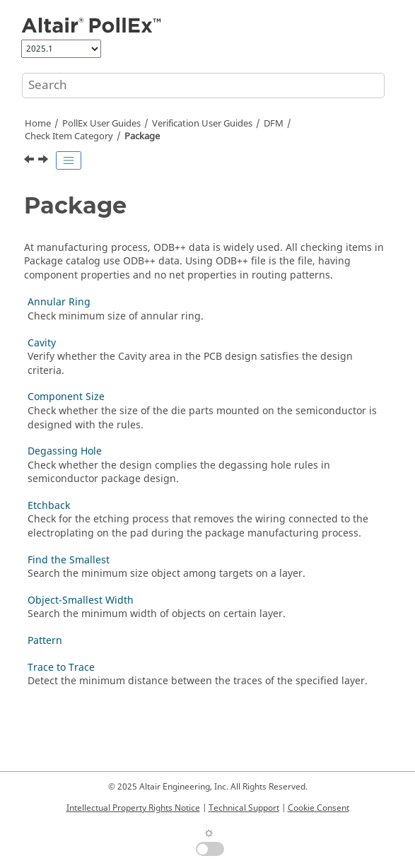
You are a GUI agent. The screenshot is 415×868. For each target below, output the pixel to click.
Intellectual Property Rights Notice (133, 808)
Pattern (45, 641)
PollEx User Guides (101, 124)
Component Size (66, 397)
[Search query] (203, 86)
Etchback (49, 506)
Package (142, 136)
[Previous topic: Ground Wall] (30, 161)
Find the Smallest (69, 560)
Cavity (42, 343)
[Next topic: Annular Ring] (45, 161)
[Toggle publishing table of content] (69, 160)
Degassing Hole (65, 451)
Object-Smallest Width (81, 600)
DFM (274, 124)
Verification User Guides (202, 124)
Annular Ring (59, 302)
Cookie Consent (318, 808)
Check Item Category (69, 136)
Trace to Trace (61, 668)
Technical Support (244, 808)
